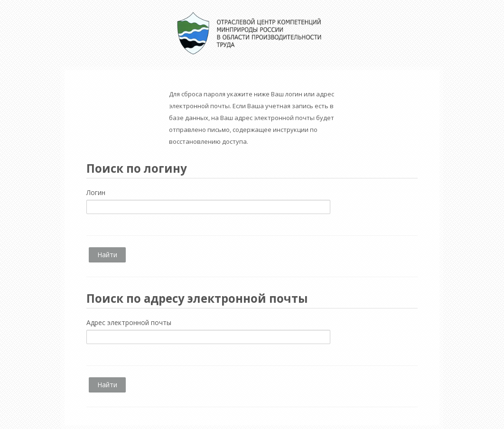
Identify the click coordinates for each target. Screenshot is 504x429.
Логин (96, 192)
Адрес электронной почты (129, 322)
